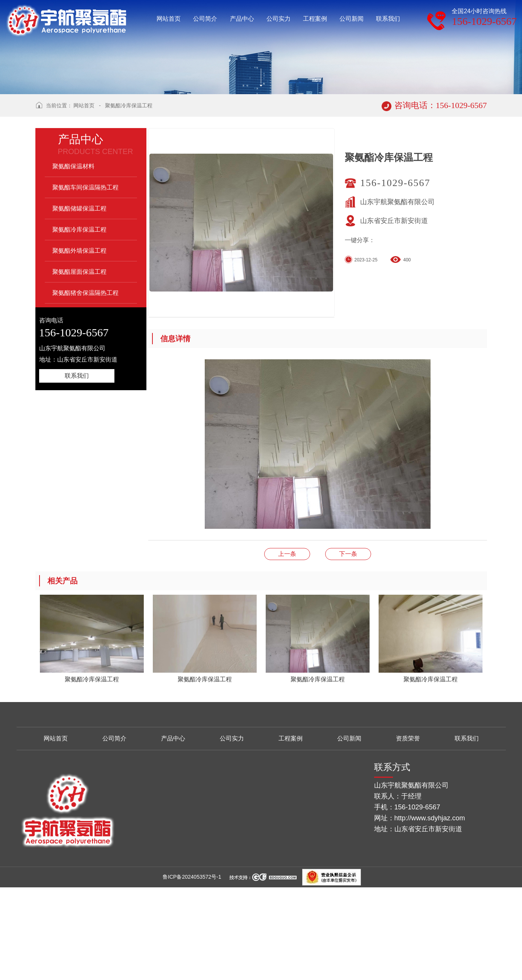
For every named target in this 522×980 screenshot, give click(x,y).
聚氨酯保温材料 (73, 260)
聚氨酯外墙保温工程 (79, 345)
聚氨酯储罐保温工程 (79, 303)
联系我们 (77, 470)
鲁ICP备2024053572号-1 (192, 971)
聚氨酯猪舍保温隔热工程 (85, 387)
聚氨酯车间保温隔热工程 (85, 282)
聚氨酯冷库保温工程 (129, 200)
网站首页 (84, 200)
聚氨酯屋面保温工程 (79, 366)
